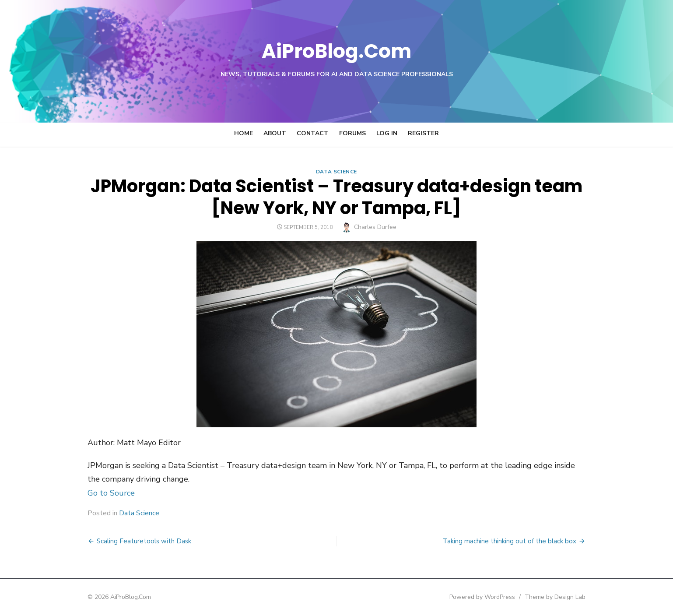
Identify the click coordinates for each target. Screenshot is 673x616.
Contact (313, 133)
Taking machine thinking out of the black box (514, 541)
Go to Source (106, 493)
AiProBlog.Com (337, 51)
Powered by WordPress (487, 597)
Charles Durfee (375, 227)
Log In (387, 133)
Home (244, 133)
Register (423, 133)
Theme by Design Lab (560, 597)
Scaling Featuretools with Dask (139, 541)
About (275, 133)
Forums (352, 133)
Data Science (336, 172)
